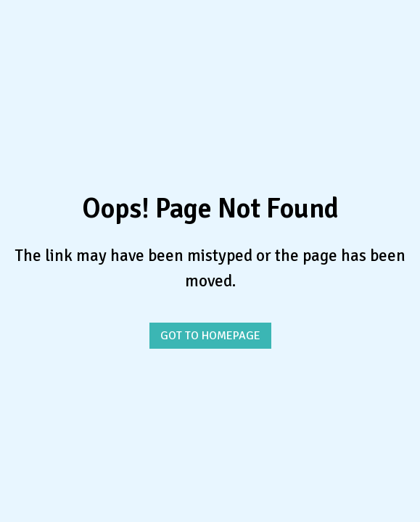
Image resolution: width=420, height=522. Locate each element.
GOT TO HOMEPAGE (210, 336)
